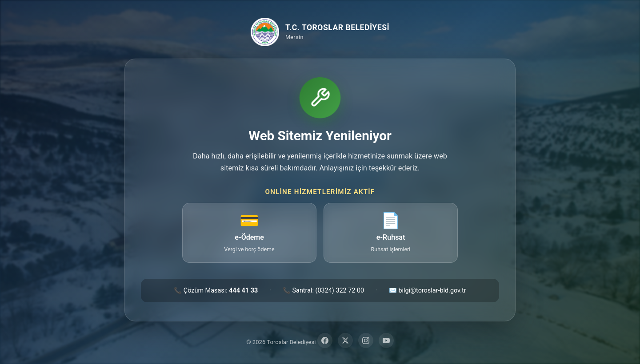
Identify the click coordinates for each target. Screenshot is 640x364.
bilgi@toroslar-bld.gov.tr (432, 291)
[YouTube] (386, 340)
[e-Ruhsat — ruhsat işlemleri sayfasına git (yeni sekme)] (391, 233)
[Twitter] (345, 340)
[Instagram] (366, 340)
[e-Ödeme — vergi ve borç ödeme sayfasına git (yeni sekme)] (249, 233)
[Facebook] (325, 340)
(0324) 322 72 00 (340, 291)
